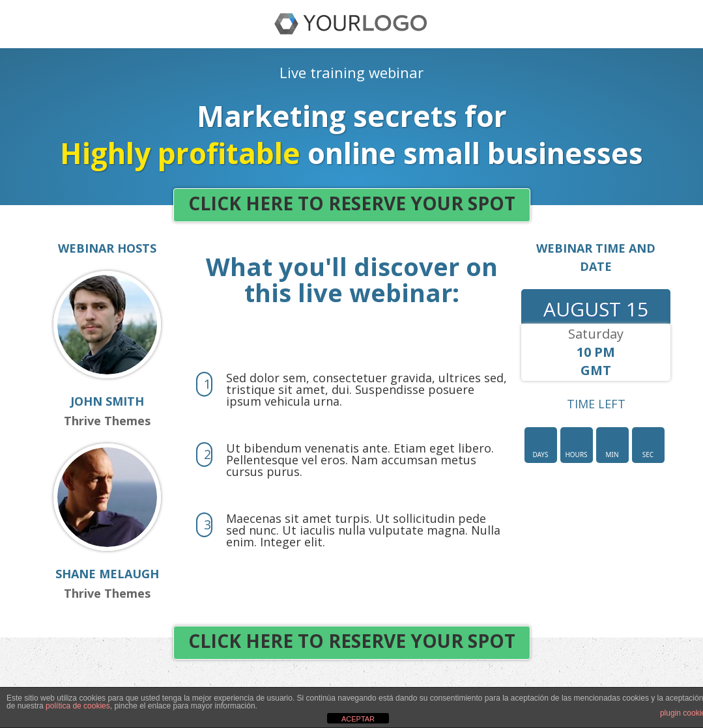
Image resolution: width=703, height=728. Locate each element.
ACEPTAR (358, 719)
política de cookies (78, 706)
